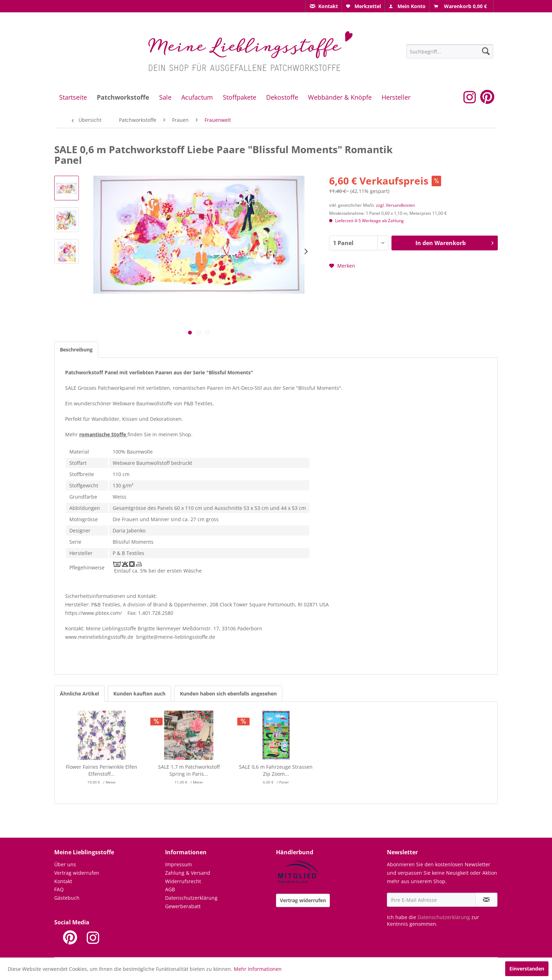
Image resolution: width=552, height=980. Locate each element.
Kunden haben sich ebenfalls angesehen (228, 694)
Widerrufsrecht (183, 881)
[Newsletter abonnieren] (486, 900)
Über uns (65, 864)
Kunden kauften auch (139, 694)
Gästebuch (67, 898)
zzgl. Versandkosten (396, 205)
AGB (170, 889)
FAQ (59, 889)
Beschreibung (76, 349)
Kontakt (63, 881)
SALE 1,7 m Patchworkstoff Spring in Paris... (189, 770)
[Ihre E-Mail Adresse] (431, 900)
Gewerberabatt (183, 906)
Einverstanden (527, 969)
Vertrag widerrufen (77, 873)
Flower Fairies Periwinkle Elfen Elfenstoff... (102, 770)
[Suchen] (486, 51)
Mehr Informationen (258, 969)
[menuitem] (324, 6)
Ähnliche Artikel (79, 694)
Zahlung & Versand (188, 873)
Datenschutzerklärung (191, 898)
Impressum (178, 864)
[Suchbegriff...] (450, 51)
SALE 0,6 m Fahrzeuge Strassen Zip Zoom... (276, 770)
